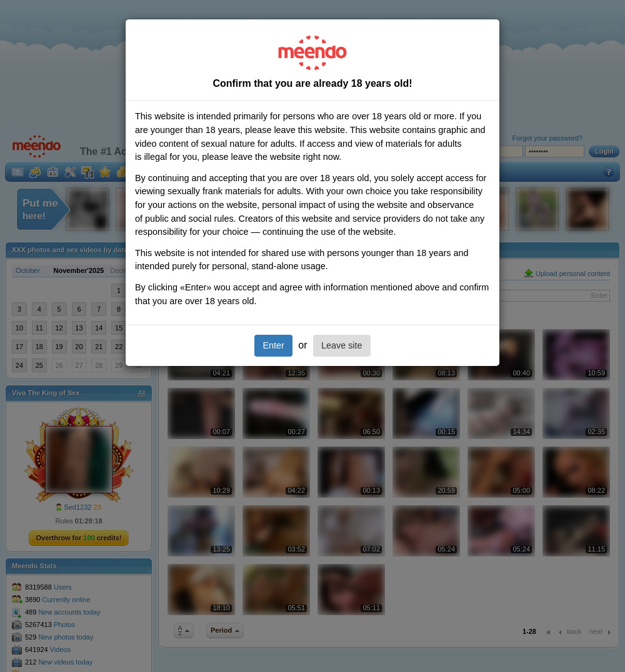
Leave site (342, 345)
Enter (273, 345)
